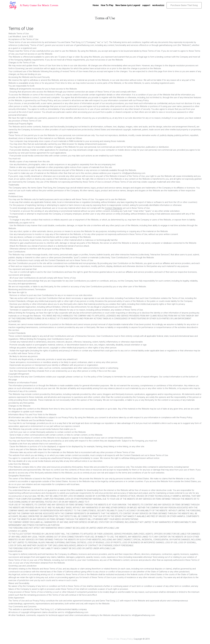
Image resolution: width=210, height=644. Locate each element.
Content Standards (114, 210)
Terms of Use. (113, 637)
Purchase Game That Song (184, 5)
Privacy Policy (126, 637)
